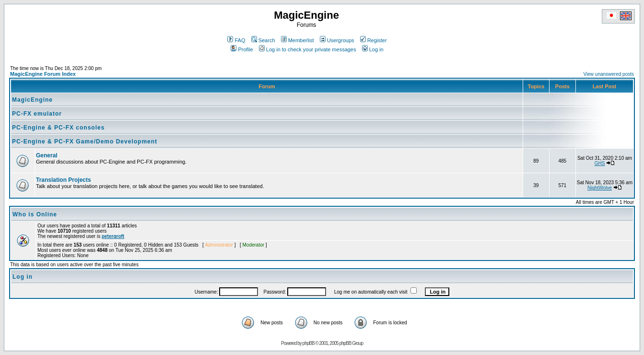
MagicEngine (32, 100)
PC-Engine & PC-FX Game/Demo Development (85, 142)
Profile (242, 49)
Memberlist (298, 40)
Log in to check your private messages (308, 49)
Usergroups (337, 40)
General (47, 155)
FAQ (236, 40)
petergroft (113, 236)
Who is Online (35, 214)
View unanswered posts (609, 74)
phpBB (309, 343)
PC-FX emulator (37, 114)
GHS (600, 163)
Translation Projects (64, 180)
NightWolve (600, 188)
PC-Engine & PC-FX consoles (58, 128)
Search (263, 40)
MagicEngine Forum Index (43, 74)
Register (374, 40)
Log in (373, 49)
